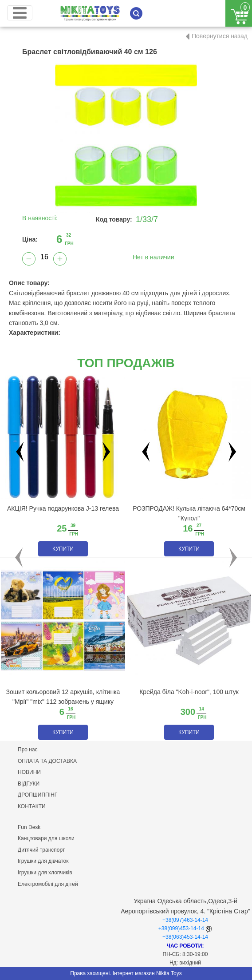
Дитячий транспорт (41, 850)
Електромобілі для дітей (48, 884)
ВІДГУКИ (29, 784)
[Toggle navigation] (20, 13)
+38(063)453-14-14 (185, 937)
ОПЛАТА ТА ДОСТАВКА (47, 761)
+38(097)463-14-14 (185, 920)
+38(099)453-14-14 (181, 928)
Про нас (28, 750)
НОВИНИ (29, 772)
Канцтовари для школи (46, 838)
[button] (19, 557)
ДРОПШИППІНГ (37, 795)
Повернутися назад (220, 36)
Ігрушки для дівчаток (43, 861)
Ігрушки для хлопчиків (45, 873)
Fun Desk (29, 827)
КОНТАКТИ (32, 806)
